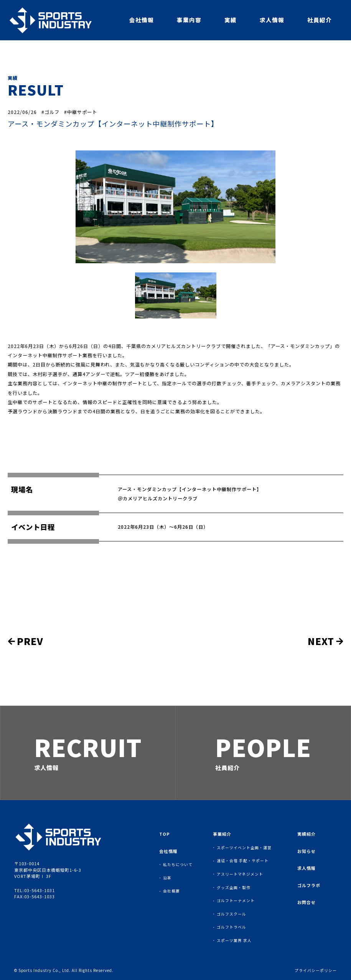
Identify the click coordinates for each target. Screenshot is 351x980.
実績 (231, 20)
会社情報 (142, 20)
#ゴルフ (50, 112)
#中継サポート (81, 112)
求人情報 (272, 20)
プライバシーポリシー (316, 971)
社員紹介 (320, 20)
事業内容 (189, 20)
